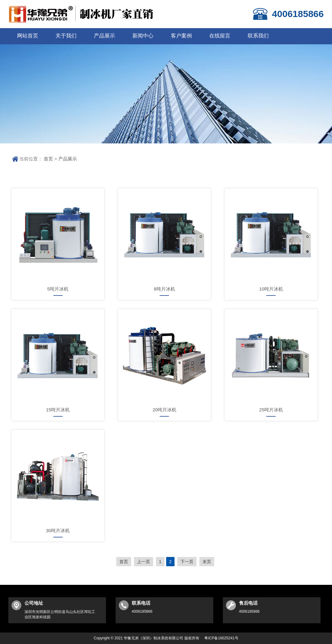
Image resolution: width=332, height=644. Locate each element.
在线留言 (220, 36)
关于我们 (66, 36)
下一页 (187, 562)
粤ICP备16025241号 (221, 638)
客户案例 (181, 36)
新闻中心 (143, 36)
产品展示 (104, 36)
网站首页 (28, 36)
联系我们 (258, 36)
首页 (48, 159)
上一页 (144, 562)
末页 (207, 562)
